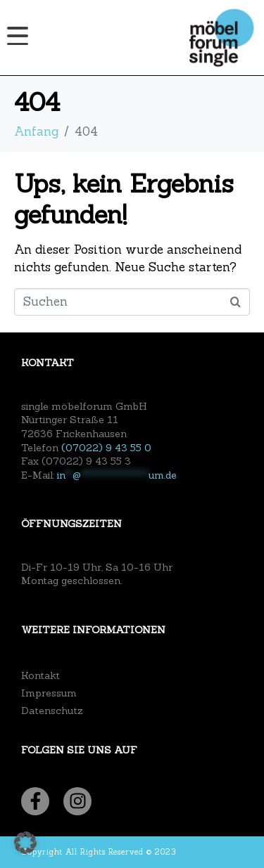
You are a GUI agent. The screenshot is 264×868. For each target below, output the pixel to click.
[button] (25, 843)
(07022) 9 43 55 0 (106, 448)
